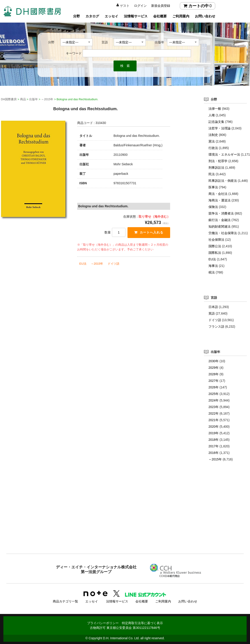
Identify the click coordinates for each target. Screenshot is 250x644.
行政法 (213, 148)
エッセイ (111, 16)
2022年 (214, 413)
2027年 (214, 381)
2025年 (214, 394)
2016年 (214, 453)
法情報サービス (136, 16)
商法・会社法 (218, 194)
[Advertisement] (125, 517)
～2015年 (97, 264)
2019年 (214, 433)
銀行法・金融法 (220, 220)
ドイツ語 (113, 264)
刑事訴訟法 (216, 168)
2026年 (214, 387)
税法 (212, 272)
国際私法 (215, 253)
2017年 (214, 446)
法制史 (213, 135)
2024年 (214, 400)
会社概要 (160, 16)
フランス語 (216, 327)
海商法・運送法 (220, 200)
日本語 (213, 307)
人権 (212, 115)
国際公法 (215, 246)
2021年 (214, 420)
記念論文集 (216, 122)
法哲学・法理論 (220, 128)
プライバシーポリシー (103, 623)
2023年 (214, 407)
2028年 (214, 374)
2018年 (214, 440)
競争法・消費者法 (221, 213)
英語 (212, 313)
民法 (212, 174)
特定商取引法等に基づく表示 (142, 623)
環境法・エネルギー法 (224, 154)
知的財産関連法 (220, 226)
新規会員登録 (161, 6)
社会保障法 (216, 240)
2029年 (214, 368)
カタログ (92, 16)
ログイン (140, 6)
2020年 (214, 427)
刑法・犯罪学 (218, 161)
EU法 (83, 264)
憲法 (212, 141)
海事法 (213, 266)
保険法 (213, 207)
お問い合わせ (205, 16)
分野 (76, 16)
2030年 (214, 361)
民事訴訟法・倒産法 (223, 181)
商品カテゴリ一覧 (65, 601)
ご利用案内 (181, 16)
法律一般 (215, 109)
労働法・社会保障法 (223, 233)
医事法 (213, 187)
